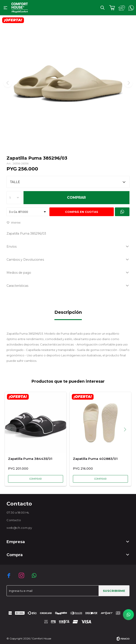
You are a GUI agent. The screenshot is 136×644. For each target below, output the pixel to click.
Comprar (76, 198)
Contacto (14, 520)
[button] (127, 429)
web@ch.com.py (19, 528)
